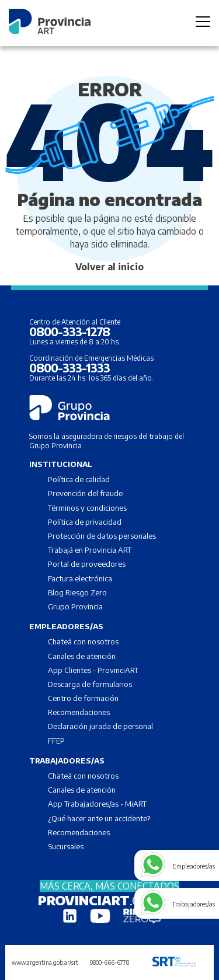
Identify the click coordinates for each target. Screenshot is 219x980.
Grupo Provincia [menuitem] (75, 606)
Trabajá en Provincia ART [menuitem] (90, 550)
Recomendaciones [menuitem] (79, 712)
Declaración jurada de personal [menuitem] (100, 726)
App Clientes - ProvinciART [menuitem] (93, 670)
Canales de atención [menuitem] (82, 656)
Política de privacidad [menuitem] (85, 522)
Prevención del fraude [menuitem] (85, 493)
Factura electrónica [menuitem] (80, 578)
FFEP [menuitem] (56, 741)
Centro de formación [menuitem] (83, 698)
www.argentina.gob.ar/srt (45, 962)
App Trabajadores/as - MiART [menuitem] (97, 804)
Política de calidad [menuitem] (79, 479)
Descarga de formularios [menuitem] (90, 684)
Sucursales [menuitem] (66, 846)
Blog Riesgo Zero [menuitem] (77, 592)
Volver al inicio (109, 267)
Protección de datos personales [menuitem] (102, 536)
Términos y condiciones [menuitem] (87, 508)
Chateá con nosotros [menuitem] (83, 641)
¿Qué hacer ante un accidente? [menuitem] (99, 818)
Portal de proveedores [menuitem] (87, 564)
